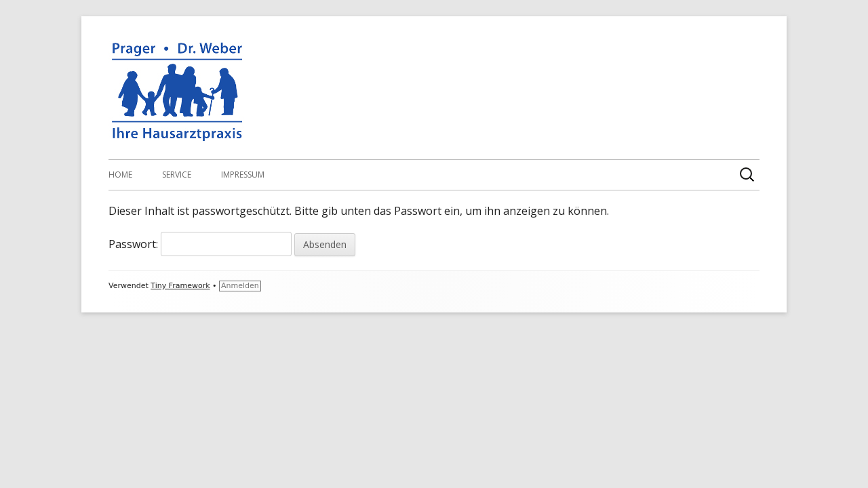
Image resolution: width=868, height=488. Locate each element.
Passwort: (200, 244)
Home (120, 175)
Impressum (243, 175)
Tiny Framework (180, 286)
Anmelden (240, 286)
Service (177, 175)
